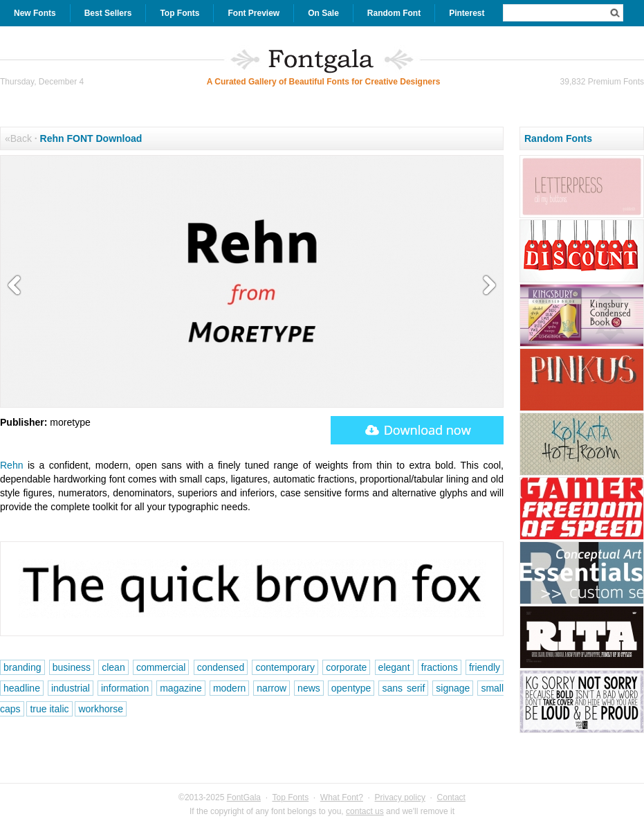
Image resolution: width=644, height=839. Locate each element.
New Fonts (35, 13)
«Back (18, 138)
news (309, 688)
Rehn (11, 465)
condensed (221, 667)
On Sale (323, 13)
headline (22, 688)
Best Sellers (108, 13)
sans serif (403, 688)
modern (229, 688)
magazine (181, 688)
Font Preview (254, 13)
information (125, 688)
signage (453, 688)
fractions (440, 667)
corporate (346, 667)
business (72, 667)
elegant (394, 667)
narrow (272, 688)
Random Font (394, 13)
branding (22, 667)
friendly (485, 667)
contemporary (285, 667)
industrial (71, 688)
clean (113, 667)
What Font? (342, 797)
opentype (351, 688)
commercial (161, 667)
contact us (365, 811)
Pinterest (467, 13)
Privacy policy (400, 797)
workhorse (101, 709)
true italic (49, 709)
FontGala (244, 797)
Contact (451, 797)
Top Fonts (180, 13)
